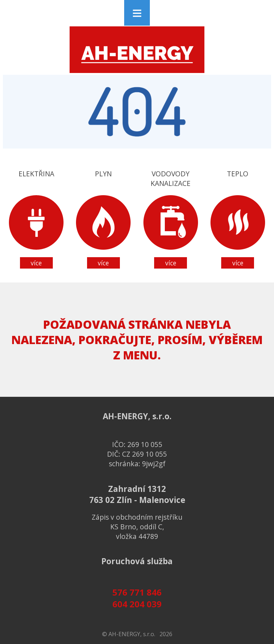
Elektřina (36, 219)
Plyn (103, 219)
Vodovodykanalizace (171, 219)
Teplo (238, 219)
